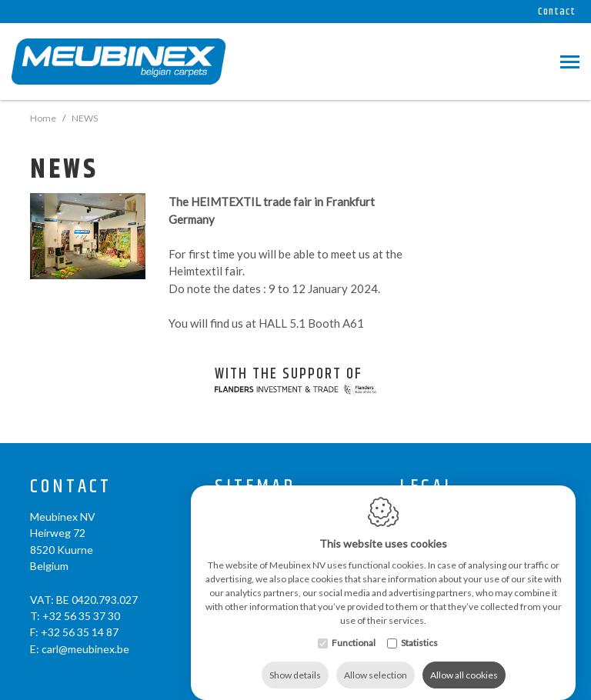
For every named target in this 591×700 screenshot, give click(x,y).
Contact (557, 12)
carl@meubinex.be (85, 649)
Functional (354, 627)
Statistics (419, 627)
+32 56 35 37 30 (81, 616)
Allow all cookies (464, 660)
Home (43, 118)
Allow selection (376, 660)
